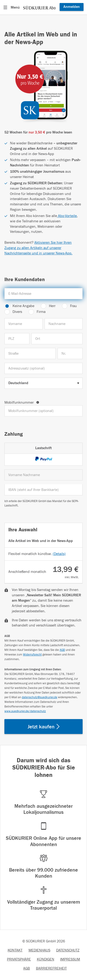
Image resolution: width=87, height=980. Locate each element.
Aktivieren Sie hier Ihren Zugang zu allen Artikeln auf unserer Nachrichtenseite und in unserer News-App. (38, 248)
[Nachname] (64, 324)
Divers (17, 312)
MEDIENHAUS (39, 950)
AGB (62, 650)
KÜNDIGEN (46, 959)
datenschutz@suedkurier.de (40, 697)
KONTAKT (15, 950)
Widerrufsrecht (32, 655)
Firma (41, 312)
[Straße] (30, 354)
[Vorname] (24, 324)
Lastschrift (43, 448)
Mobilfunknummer (22, 402)
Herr (52, 306)
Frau (73, 306)
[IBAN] (43, 490)
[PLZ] (17, 339)
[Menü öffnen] (13, 7)
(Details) (59, 554)
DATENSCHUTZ (68, 950)
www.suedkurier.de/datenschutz (25, 711)
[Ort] (57, 339)
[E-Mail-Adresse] (43, 294)
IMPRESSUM (70, 959)
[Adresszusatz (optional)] (43, 368)
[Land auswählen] (43, 383)
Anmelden (72, 7)
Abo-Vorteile (67, 216)
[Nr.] (70, 354)
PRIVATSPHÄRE (19, 959)
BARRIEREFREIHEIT (51, 968)
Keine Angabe (23, 306)
